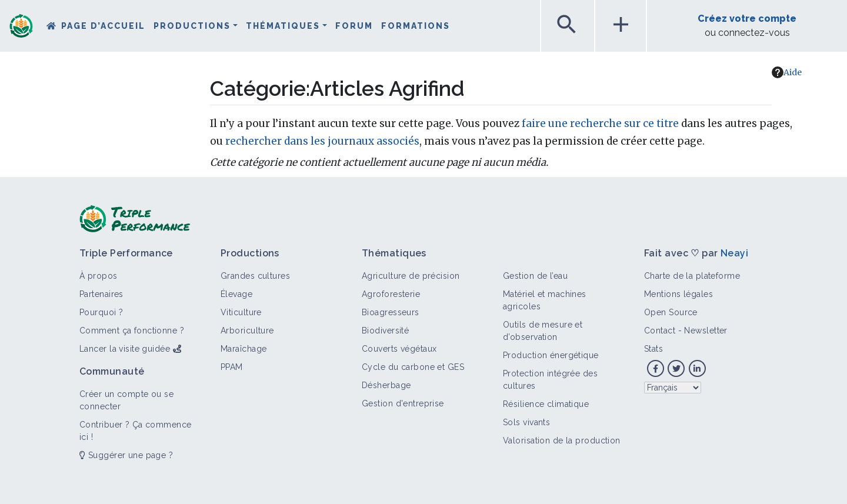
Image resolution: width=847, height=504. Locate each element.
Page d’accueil (103, 26)
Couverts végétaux (399, 349)
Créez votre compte (747, 19)
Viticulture (241, 312)
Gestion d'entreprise (403, 403)
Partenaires (101, 294)
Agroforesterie (391, 294)
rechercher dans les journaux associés (322, 141)
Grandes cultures (255, 276)
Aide (787, 72)
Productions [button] (192, 26)
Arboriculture (247, 331)
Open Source (671, 312)
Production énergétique (551, 355)
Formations (416, 26)
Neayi (734, 253)
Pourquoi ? (101, 312)
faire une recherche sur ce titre (600, 124)
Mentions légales (678, 294)
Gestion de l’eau (535, 276)
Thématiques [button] (283, 26)
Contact (660, 331)
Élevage (236, 294)
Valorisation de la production (562, 440)
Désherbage (386, 385)
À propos (99, 276)
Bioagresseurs (391, 312)
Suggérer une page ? (126, 455)
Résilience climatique (546, 404)
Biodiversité (385, 331)
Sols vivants (526, 422)
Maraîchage (244, 349)
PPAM (232, 367)
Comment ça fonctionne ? (132, 331)
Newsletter (706, 331)
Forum (354, 26)
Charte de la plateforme (692, 276)
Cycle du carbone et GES (413, 367)
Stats (653, 349)
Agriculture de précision (411, 276)
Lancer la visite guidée (125, 349)
